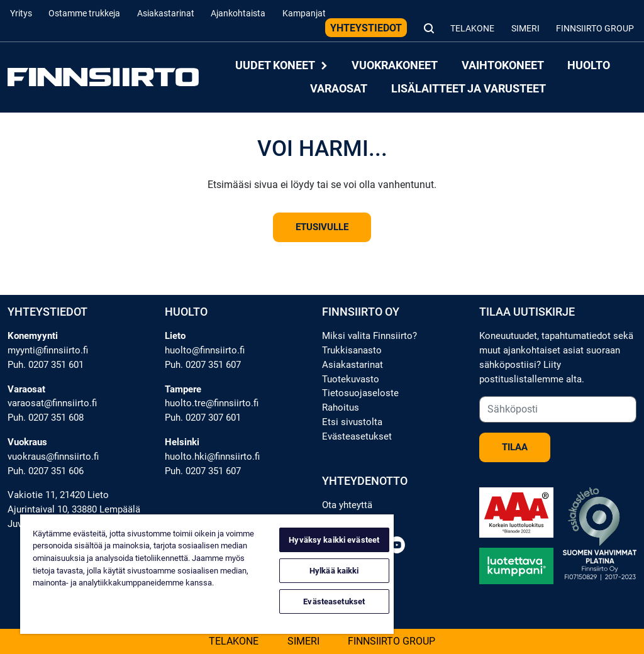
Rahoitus (341, 407)
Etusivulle (322, 227)
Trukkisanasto (352, 350)
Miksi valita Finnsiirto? (369, 336)
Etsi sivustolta (352, 422)
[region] (207, 574)
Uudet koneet (282, 66)
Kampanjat (304, 14)
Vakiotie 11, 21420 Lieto (58, 495)
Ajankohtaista (238, 14)
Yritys (21, 14)
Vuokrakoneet (395, 66)
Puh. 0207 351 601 (46, 365)
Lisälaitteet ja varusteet (469, 88)
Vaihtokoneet (503, 66)
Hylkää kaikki (334, 571)
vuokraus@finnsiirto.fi (53, 457)
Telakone (472, 29)
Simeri (525, 29)
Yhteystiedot (366, 28)
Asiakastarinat (166, 14)
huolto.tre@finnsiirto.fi (212, 403)
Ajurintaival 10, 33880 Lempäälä (74, 509)
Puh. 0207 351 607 (203, 365)
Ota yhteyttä (347, 505)
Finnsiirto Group (595, 29)
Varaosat (339, 88)
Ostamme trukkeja (84, 14)
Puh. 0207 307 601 (203, 418)
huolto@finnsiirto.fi (205, 350)
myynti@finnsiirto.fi (48, 350)
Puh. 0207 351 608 (46, 418)
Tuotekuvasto (351, 379)
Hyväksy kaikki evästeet (334, 540)
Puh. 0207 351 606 (46, 471)
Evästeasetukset (357, 436)
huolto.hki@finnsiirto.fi (212, 457)
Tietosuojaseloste (360, 393)
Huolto (589, 66)
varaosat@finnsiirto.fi (52, 403)
